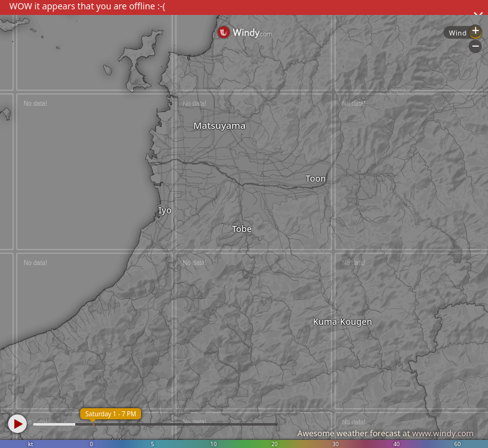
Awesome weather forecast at (385, 433)
